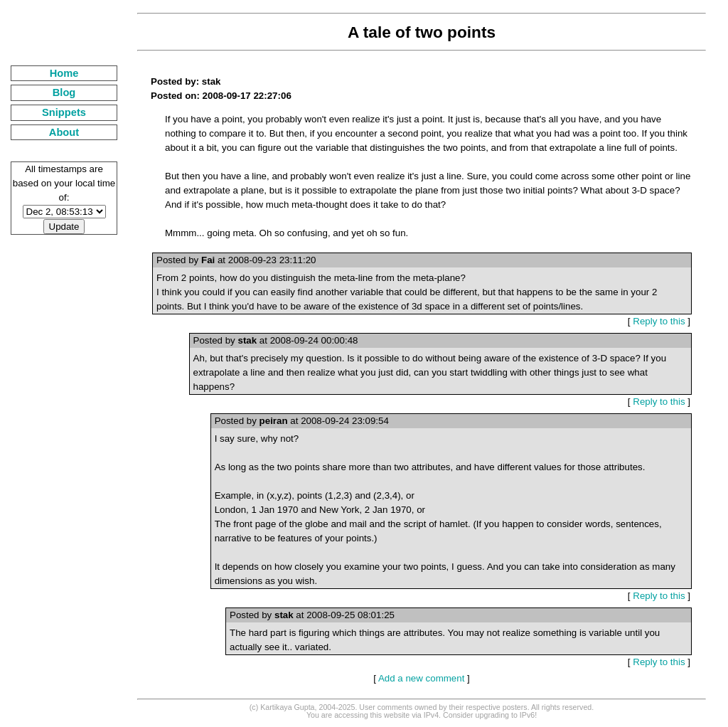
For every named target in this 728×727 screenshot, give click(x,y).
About (64, 132)
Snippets (64, 112)
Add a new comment (422, 678)
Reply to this (659, 321)
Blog (64, 92)
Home (64, 73)
